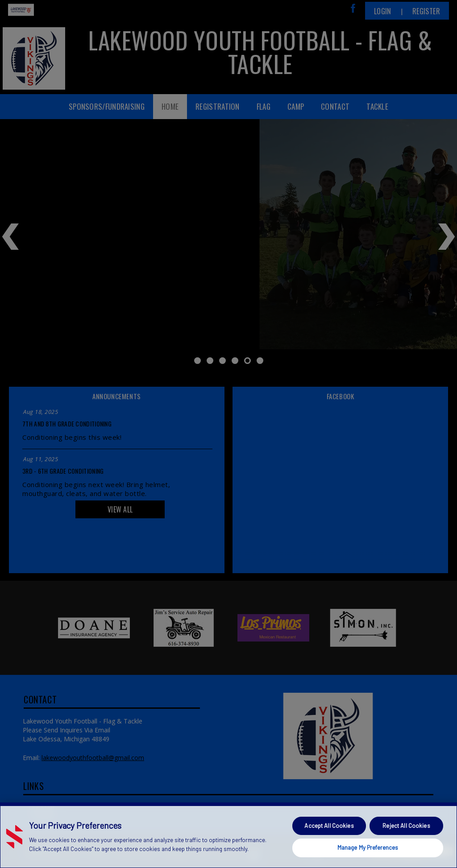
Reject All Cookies (406, 826)
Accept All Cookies (329, 826)
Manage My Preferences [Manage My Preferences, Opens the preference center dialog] (368, 847)
